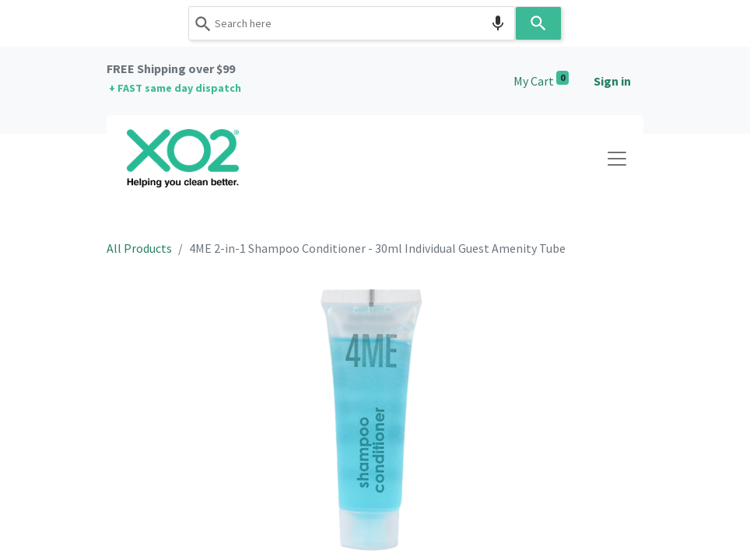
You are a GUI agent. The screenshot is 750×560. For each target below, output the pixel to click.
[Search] (538, 23)
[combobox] (352, 23)
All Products (139, 248)
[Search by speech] (498, 23)
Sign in (612, 81)
